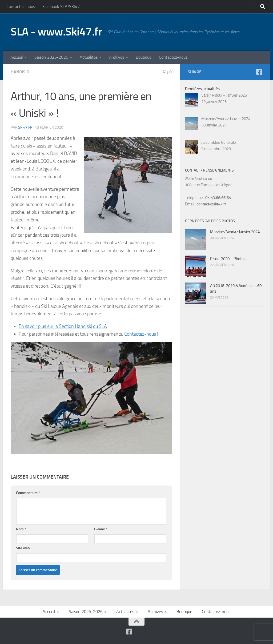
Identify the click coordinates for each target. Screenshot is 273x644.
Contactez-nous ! (141, 334)
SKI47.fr (25, 127)
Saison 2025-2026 (51, 57)
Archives (117, 57)
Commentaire (28, 493)
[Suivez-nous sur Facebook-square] (259, 72)
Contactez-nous (21, 7)
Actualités (89, 57)
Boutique (144, 57)
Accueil (17, 57)
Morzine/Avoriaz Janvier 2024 (235, 232)
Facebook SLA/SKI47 (61, 7)
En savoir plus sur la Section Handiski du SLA (63, 326)
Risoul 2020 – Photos (228, 259)
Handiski (20, 72)
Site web (23, 548)
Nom (21, 529)
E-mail (101, 529)
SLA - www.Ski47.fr (56, 32)
